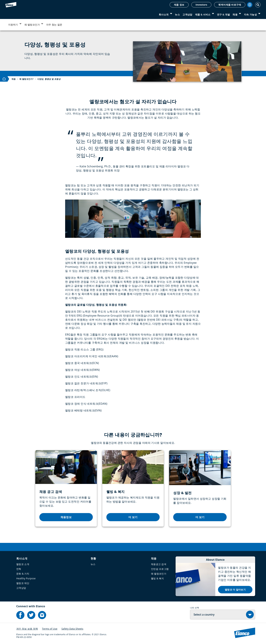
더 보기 (133, 517)
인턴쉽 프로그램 (160, 569)
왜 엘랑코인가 (32, 25)
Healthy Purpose (26, 578)
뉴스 (177, 14)
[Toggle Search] (258, 5)
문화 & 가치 (23, 574)
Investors (201, 5)
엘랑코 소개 (23, 564)
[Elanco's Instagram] (42, 615)
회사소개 (164, 14)
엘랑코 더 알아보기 (235, 590)
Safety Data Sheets (72, 629)
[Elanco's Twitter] (31, 615)
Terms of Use (50, 629)
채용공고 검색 (159, 564)
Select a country (204, 615)
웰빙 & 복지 (157, 578)
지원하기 (13, 25)
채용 (235, 14)
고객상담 (187, 14)
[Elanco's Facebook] (20, 615)
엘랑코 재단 (23, 583)
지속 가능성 (250, 14)
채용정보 (66, 517)
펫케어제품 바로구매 (230, 5)
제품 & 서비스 (203, 14)
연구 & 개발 (223, 14)
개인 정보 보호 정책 (27, 629)
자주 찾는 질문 (54, 25)
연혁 (19, 569)
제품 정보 (179, 5)
